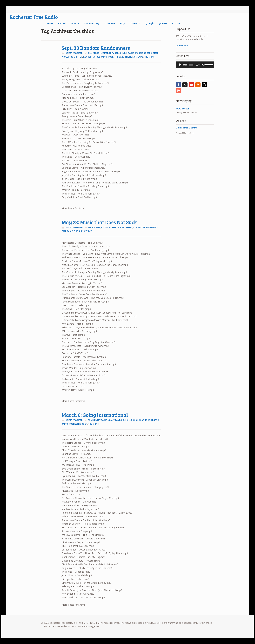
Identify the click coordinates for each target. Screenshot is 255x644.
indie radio (128, 53)
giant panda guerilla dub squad (126, 420)
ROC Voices (183, 108)
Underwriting (92, 23)
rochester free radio (95, 57)
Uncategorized (74, 53)
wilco (89, 231)
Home (50, 23)
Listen (62, 23)
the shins (149, 57)
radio (65, 424)
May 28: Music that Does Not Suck (99, 222)
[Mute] (203, 65)
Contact (135, 23)
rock (111, 57)
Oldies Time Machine (187, 128)
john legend (152, 420)
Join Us (163, 23)
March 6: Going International (95, 415)
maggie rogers (143, 53)
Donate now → (183, 46)
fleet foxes (126, 227)
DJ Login (150, 23)
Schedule (110, 23)
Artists (176, 23)
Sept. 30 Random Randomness (96, 48)
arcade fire (94, 227)
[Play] (180, 65)
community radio (111, 53)
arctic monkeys (110, 227)
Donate (75, 23)
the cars (119, 57)
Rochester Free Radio (34, 17)
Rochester (76, 57)
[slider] (191, 65)
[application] (195, 65)
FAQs (123, 23)
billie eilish (94, 53)
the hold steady (134, 57)
